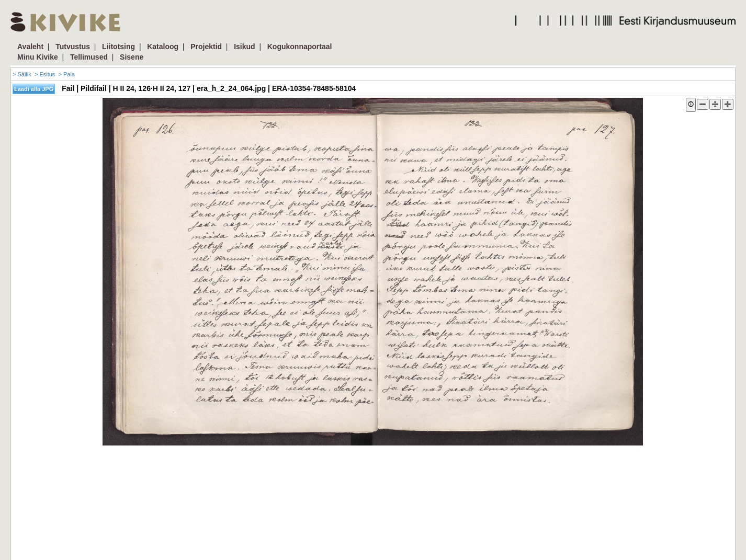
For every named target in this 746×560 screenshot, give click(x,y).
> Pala (66, 74)
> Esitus (45, 74)
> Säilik (22, 74)
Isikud (244, 47)
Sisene (132, 57)
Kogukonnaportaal (300, 47)
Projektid (206, 47)
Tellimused (89, 57)
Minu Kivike (38, 57)
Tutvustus (73, 47)
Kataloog (163, 47)
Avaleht (30, 47)
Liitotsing (118, 47)
